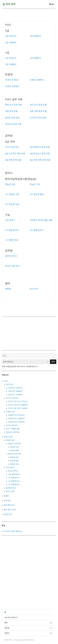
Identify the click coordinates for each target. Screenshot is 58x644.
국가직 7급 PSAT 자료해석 (18, 408)
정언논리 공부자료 (13, 432)
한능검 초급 (14, 457)
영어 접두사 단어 (10, 510)
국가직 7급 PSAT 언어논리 (18, 401)
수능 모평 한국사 (14, 474)
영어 (6, 623)
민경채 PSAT (11, 412)
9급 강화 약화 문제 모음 (40, 160)
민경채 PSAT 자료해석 (16, 422)
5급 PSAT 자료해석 (15, 395)
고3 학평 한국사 (14, 478)
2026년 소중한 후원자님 (13, 531)
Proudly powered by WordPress (24, 640)
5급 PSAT (10, 384)
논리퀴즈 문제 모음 (38, 118)
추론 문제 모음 (11, 111)
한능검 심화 (14, 450)
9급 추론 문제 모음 (13, 160)
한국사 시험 (8, 437)
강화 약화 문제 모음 (38, 111)
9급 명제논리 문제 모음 (40, 147)
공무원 (7, 628)
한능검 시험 (10, 440)
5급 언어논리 (11, 36)
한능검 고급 (14, 464)
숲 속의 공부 (9, 4)
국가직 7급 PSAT (12, 398)
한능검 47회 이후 (14, 444)
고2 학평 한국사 (14, 481)
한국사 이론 (10, 491)
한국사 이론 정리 (12, 266)
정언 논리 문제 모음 (38, 105)
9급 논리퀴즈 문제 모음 (15, 154)
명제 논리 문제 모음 (14, 105)
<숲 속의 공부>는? (11, 617)
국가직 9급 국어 (12, 147)
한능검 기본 (14, 447)
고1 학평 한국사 (14, 485)
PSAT (6, 381)
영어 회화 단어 (9, 505)
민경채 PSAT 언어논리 (16, 415)
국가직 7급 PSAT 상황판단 (18, 405)
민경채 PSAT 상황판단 (16, 419)
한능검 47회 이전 (14, 454)
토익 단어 (7, 501)
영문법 (6, 496)
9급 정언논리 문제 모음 (40, 154)
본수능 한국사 (13, 471)
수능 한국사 (10, 467)
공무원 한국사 (11, 488)
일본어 (7, 633)
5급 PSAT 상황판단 (15, 391)
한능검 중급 (14, 461)
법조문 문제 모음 (12, 118)
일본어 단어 (8, 514)
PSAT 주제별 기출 (13, 429)
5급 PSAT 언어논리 (15, 388)
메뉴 (52, 4)
